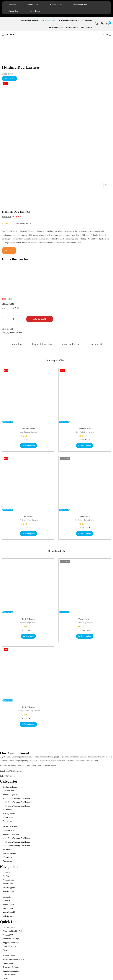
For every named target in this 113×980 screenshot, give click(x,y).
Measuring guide (9, 888)
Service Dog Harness (28, 623)
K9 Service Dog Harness (28, 520)
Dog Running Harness (28, 432)
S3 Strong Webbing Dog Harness (18, 806)
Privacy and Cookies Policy (13, 931)
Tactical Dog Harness (85, 623)
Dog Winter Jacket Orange (85, 520)
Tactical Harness (16, 333)
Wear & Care (13, 11)
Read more (28, 636)
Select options (28, 446)
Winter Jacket (85, 517)
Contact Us (7, 872)
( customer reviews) (24, 224)
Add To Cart (10, 79)
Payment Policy (9, 927)
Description (17, 344)
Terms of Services (10, 946)
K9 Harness (28, 517)
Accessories (7, 821)
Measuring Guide (84, 5)
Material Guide (59, 5)
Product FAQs (8, 935)
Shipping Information (42, 344)
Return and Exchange (71, 344)
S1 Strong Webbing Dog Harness (18, 798)
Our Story (12, 5)
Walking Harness (85, 429)
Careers (6, 950)
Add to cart (40, 319)
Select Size (8, 304)
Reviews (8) (96, 344)
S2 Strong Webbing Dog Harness (18, 802)
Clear (16, 308)
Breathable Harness (28, 429)
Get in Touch (36, 11)
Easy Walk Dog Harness (85, 432)
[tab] (17, 344)
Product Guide (34, 5)
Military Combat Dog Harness (28, 711)
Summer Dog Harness (11, 795)
